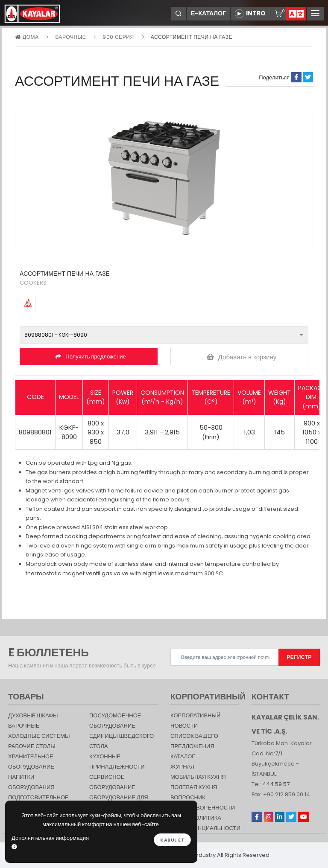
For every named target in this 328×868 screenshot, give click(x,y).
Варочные (70, 37)
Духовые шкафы (33, 715)
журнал (182, 767)
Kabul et (172, 840)
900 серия (118, 37)
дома (27, 37)
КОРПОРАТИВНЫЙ (195, 715)
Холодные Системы (39, 736)
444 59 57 (276, 784)
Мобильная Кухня (198, 777)
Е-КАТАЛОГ (208, 13)
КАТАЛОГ (183, 756)
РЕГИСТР (299, 657)
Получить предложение (91, 357)
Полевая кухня (194, 787)
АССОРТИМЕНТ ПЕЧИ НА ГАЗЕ (192, 37)
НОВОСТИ (184, 726)
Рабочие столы (32, 746)
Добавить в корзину (242, 357)
